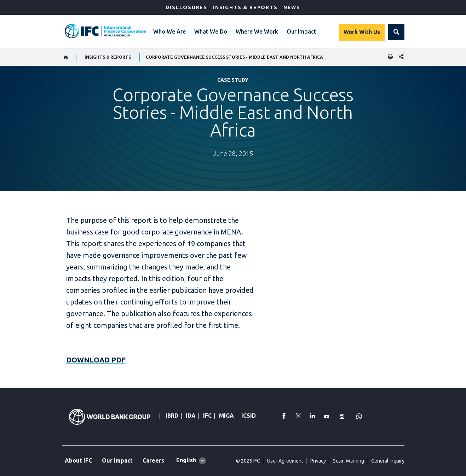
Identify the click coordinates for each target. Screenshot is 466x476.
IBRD (172, 416)
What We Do (211, 31)
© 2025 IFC (248, 461)
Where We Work (257, 31)
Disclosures (186, 7)
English (186, 460)
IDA (191, 416)
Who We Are (169, 31)
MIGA (226, 416)
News (292, 7)
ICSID (249, 416)
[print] (389, 57)
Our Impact (301, 31)
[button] (396, 32)
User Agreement (285, 461)
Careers (153, 460)
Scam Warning (349, 461)
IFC (207, 416)
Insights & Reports (245, 7)
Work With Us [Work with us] (362, 32)
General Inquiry (388, 461)
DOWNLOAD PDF (96, 360)
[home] (66, 57)
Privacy (318, 461)
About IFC (78, 460)
